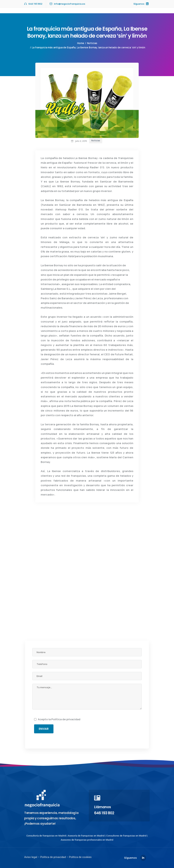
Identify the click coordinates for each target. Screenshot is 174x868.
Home (81, 43)
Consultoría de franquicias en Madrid (46, 836)
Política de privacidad (66, 719)
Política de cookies (80, 857)
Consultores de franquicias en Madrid (126, 836)
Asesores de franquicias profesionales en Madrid (87, 840)
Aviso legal (31, 857)
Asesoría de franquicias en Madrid (86, 836)
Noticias (92, 43)
